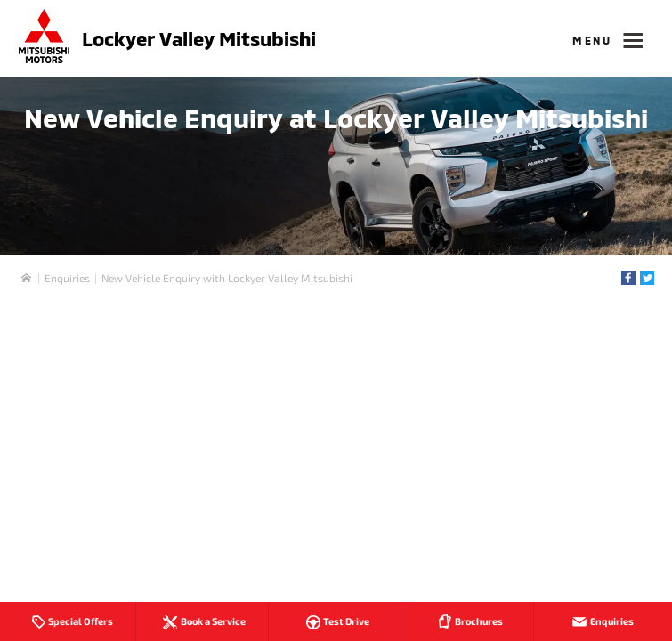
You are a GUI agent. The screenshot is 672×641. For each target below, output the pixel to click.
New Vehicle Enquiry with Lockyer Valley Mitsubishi (227, 278)
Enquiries (67, 278)
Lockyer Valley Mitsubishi (199, 38)
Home (26, 278)
